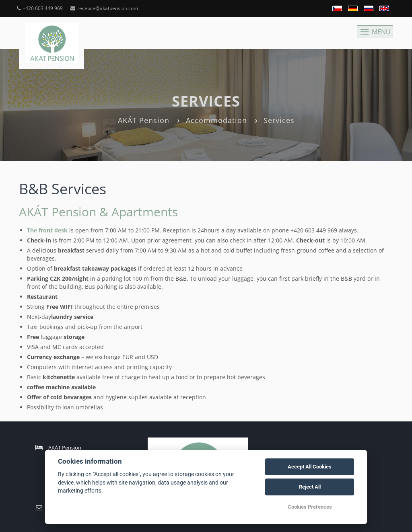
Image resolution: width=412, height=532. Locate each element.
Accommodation (216, 120)
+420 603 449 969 (40, 8)
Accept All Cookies (310, 467)
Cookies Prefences (310, 507)
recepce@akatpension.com (104, 8)
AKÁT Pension (144, 120)
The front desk (47, 230)
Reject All (310, 487)
